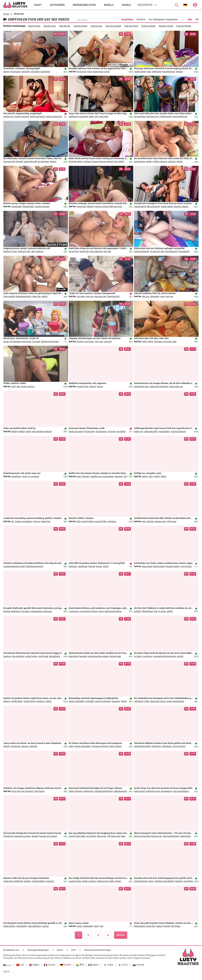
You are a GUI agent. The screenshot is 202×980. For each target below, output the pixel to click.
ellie (33, 252)
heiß (156, 611)
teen (149, 72)
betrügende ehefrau (113, 611)
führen (164, 477)
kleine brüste (140, 791)
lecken (118, 881)
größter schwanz (160, 162)
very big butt (186, 566)
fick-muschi (39, 791)
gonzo (90, 72)
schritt (106, 566)
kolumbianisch (169, 72)
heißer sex (139, 432)
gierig (96, 926)
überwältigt (74, 656)
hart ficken (176, 926)
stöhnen (93, 387)
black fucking (159, 566)
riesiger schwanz (42, 207)
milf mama (172, 521)
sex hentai (121, 432)
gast (101, 926)
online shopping (76, 791)
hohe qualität (9, 296)
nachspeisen (140, 162)
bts (13, 521)
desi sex (146, 296)
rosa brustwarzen (179, 432)
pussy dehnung (96, 252)
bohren (95, 611)
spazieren (116, 701)
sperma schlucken (103, 701)
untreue (45, 926)
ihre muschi (15, 72)
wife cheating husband (42, 432)
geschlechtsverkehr (143, 746)
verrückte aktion (76, 162)
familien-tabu (115, 656)
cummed (108, 342)
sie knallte (90, 701)
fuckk (144, 342)
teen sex (90, 296)
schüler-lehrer (17, 701)
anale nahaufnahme (175, 701)
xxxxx (163, 296)
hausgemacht (9, 162)
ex (29, 477)
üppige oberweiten (83, 746)
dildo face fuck (116, 207)
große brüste (185, 836)
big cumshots (28, 791)
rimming (37, 521)
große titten (9, 881)
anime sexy (27, 342)
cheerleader (17, 207)
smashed (35, 477)
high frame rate (114, 836)
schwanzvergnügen (100, 746)
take (18, 387)
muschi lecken (75, 881)
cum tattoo (89, 342)
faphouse (48, 611)
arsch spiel (104, 117)
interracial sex (100, 296)
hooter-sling (89, 432)
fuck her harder (148, 26)
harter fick (84, 252)
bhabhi (14, 432)
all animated (15, 342)
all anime (112, 432)
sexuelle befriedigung (104, 791)
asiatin (149, 162)
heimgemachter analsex (98, 656)
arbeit (91, 117)
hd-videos (26, 611)
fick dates (158, 342)
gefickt (180, 162)
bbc (39, 296)
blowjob (20, 162)
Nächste (121, 935)
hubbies (22, 432)
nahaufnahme (140, 207)
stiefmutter (157, 72)
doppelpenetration (24, 296)
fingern (100, 387)
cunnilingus (148, 656)
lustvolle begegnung (34, 566)
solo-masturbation (181, 791)
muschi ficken (88, 521)
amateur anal (160, 521)
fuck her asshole (113, 26)
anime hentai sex (180, 117)
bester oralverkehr (77, 701)
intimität (33, 746)
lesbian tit (8, 252)
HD (197, 19)
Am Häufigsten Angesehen (163, 19)
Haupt (6, 14)
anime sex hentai (37, 117)
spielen (48, 701)
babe (35, 296)
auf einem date (170, 342)
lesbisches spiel (153, 791)
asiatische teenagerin (159, 387)
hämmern (73, 566)
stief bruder (43, 656)
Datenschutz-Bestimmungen (98, 950)
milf (96, 117)
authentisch (89, 791)
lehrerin (7, 701)
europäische (184, 252)
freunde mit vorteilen (48, 836)
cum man (99, 342)
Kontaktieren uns (11, 950)
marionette (73, 611)
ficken (101, 611)
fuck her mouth (166, 26)
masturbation (164, 432)
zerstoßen (26, 72)
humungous (98, 72)
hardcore (40, 252)
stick (14, 387)
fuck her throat (80, 26)
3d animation (140, 117)
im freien (162, 611)
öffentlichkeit (147, 611)
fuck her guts (50, 26)
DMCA (60, 950)
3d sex (6, 342)
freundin (179, 881)
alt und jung (74, 252)
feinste (99, 566)
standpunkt (88, 926)
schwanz (87, 162)
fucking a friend (102, 207)
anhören (31, 387)
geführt (157, 477)
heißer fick (46, 521)
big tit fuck (81, 72)
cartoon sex (9, 117)
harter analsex (115, 746)
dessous (25, 746)
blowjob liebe (28, 207)
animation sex (152, 117)
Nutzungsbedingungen (38, 950)
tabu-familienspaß (171, 836)
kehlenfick (19, 881)
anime (79, 926)
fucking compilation (24, 521)
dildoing (90, 207)
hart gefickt (119, 162)
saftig (71, 746)
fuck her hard (34, 26)
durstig (6, 72)
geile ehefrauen (35, 926)
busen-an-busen (99, 162)
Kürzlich (141, 19)
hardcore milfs (24, 252)
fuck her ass (96, 26)
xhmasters (155, 296)
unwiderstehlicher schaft (14, 566)
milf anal (150, 521)
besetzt (110, 162)
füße (79, 521)
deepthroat (16, 477)
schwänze (112, 521)
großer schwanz (89, 881)
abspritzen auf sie (158, 701)
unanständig (22, 926)
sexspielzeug (166, 791)
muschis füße (101, 521)
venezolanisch (113, 296)
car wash (36, 342)
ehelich (7, 746)
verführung (73, 117)
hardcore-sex (103, 881)
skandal (35, 836)
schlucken (35, 72)
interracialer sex (176, 387)
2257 (74, 950)
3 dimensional (166, 117)
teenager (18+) (121, 477)
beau (79, 477)
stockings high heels (50, 342)
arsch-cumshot (179, 746)
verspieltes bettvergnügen (165, 656)
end (144, 521)
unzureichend (85, 611)
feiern (151, 881)
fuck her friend (131, 26)
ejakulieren (167, 746)
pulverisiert (45, 72)
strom (107, 72)
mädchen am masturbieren (102, 477)
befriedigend (55, 656)
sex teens (81, 296)
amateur (179, 72)
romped (80, 387)
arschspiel (84, 117)
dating (151, 342)
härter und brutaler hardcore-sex (148, 836)
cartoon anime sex (54, 117)
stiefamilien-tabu (141, 387)
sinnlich (180, 656)
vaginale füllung (38, 881)
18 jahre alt (155, 252)
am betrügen (43, 162)
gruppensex (16, 746)
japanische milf (31, 162)
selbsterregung (120, 791)
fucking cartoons (22, 117)
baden (112, 881)
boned (24, 387)
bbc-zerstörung (154, 207)
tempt (29, 432)
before (145, 477)
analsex (185, 207)
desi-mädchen (18, 656)
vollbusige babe (151, 432)
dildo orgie (101, 836)
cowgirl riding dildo (77, 836)
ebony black (147, 566)
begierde (83, 656)
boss (15, 252)
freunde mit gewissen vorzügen (17, 836)
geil (105, 252)
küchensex (157, 746)
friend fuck (81, 207)
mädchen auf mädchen (164, 881)
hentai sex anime (76, 432)
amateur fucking (173, 566)
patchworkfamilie (142, 252)
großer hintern (140, 72)
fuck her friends (184, 26)
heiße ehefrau (9, 926)
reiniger (53, 162)
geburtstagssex (141, 881)
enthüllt (137, 611)
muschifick (188, 881)
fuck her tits (65, 26)
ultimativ (86, 477)
